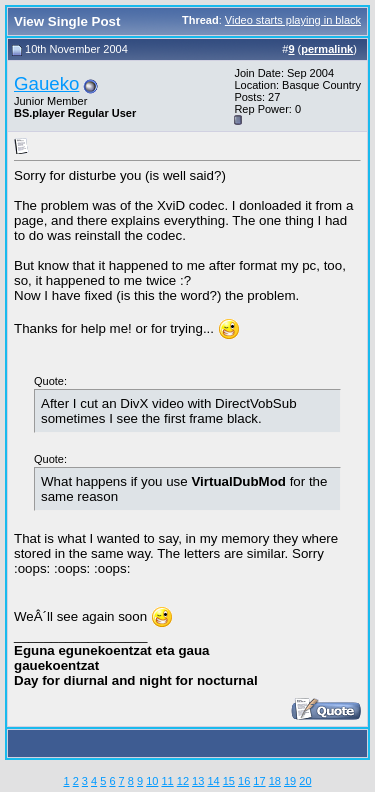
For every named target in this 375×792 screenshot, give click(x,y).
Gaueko (46, 83)
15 (229, 781)
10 (152, 781)
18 (275, 781)
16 (244, 781)
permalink (327, 49)
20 (305, 781)
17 (259, 781)
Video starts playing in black (293, 20)
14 (213, 781)
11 (167, 781)
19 (290, 781)
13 (198, 781)
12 (183, 781)
